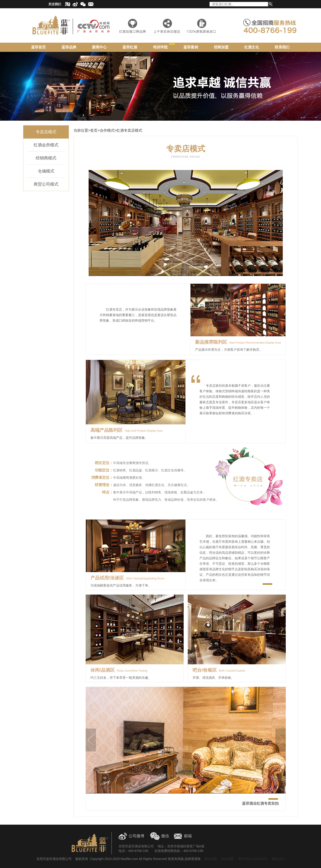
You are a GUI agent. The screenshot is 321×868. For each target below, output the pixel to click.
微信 (165, 836)
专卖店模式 (46, 132)
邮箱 (188, 836)
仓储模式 (46, 171)
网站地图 (211, 859)
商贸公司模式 (46, 184)
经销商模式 (46, 158)
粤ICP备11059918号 (252, 859)
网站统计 (278, 859)
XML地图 (227, 859)
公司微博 (136, 836)
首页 (94, 130)
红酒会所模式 (46, 145)
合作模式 (107, 130)
